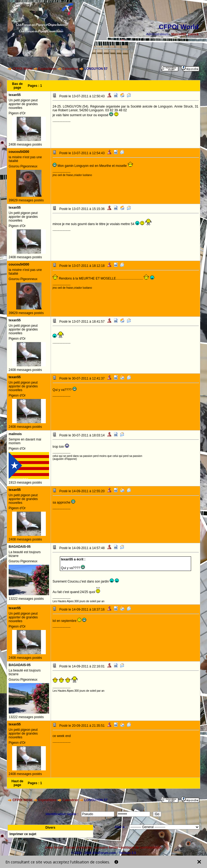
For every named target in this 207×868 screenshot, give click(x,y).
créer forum (54, 848)
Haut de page (18, 783)
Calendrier (70, 69)
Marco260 (179, 34)
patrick (193, 34)
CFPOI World (22, 69)
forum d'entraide (79, 848)
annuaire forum (106, 848)
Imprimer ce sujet (23, 834)
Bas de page (17, 86)
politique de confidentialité (141, 848)
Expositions (47, 69)
